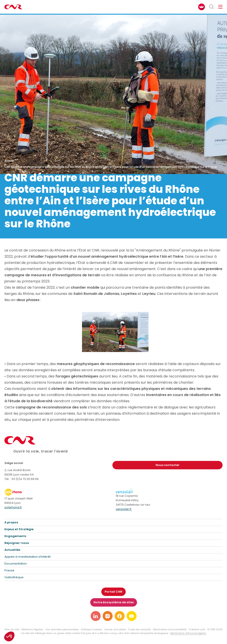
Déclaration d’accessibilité (170, 629)
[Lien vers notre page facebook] (120, 616)
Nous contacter (168, 465)
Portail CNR (113, 592)
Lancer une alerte (115, 629)
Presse (9, 570)
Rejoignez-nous (17, 543)
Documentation (16, 564)
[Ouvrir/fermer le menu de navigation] (220, 7)
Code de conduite (139, 629)
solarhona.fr (13, 507)
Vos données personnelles (62, 629)
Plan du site (12, 629)
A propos (11, 522)
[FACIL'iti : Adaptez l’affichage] (202, 7)
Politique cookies (91, 629)
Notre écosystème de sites (114, 602)
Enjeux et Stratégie (19, 529)
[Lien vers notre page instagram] (108, 616)
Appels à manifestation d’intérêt (27, 557)
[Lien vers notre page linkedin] (96, 616)
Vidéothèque (14, 577)
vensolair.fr (124, 509)
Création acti (197, 629)
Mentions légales (32, 629)
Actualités (12, 550)
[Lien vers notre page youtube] (132, 616)
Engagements (15, 536)
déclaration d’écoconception (188, 633)
